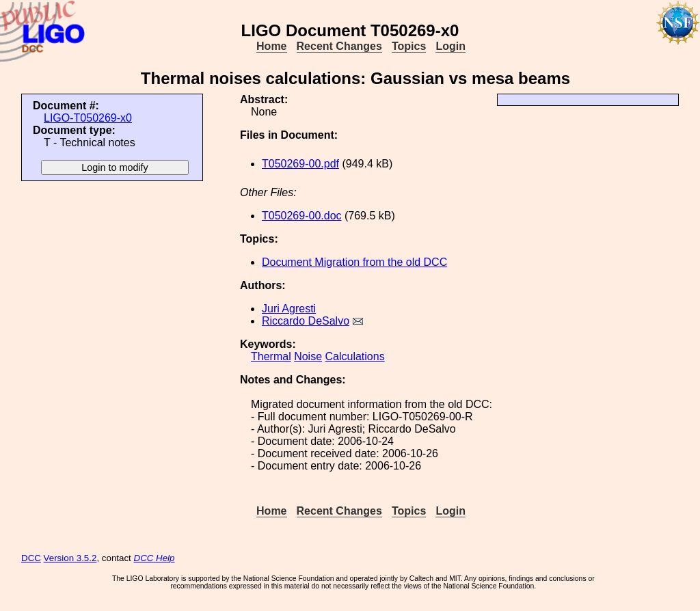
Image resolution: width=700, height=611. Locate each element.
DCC (31, 558)
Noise (308, 356)
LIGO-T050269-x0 (88, 118)
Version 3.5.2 (70, 558)
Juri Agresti (289, 309)
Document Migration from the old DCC (354, 262)
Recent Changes (339, 46)
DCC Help (154, 558)
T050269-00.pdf (300, 164)
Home (271, 46)
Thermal (271, 356)
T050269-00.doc (302, 216)
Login (450, 46)
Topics (409, 46)
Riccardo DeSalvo (306, 321)
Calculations (355, 356)
